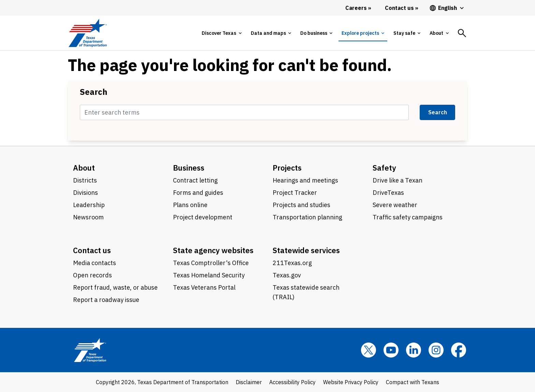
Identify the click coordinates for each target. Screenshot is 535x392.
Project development (203, 217)
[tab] (221, 33)
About (84, 168)
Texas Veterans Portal (204, 287)
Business (189, 168)
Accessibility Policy (292, 382)
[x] (368, 350)
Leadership (89, 205)
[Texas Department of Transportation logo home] (88, 33)
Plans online (190, 205)
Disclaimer (249, 382)
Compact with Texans (413, 382)
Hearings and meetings (305, 180)
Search (94, 92)
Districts (85, 180)
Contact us (92, 250)
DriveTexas (388, 193)
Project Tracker (295, 193)
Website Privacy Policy (351, 382)
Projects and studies (301, 205)
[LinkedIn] (414, 350)
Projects (287, 168)
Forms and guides (198, 193)
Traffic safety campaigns (408, 217)
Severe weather (395, 205)
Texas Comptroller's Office (211, 263)
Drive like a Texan (397, 180)
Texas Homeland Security (209, 275)
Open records (92, 275)
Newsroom (88, 217)
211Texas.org (292, 263)
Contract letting (195, 180)
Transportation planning (307, 217)
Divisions (85, 193)
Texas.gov (287, 275)
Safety (384, 168)
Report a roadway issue (106, 300)
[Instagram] (436, 350)
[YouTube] (391, 350)
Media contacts (95, 263)
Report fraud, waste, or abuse (115, 287)
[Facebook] (459, 350)
